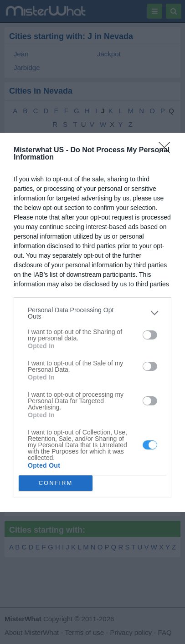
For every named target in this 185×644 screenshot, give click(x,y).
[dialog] (92, 322)
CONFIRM (56, 483)
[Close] (167, 150)
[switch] (150, 335)
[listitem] (92, 313)
